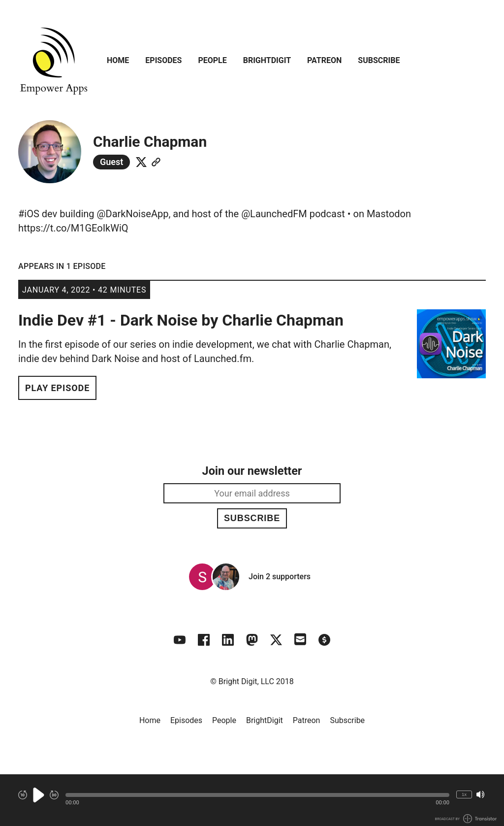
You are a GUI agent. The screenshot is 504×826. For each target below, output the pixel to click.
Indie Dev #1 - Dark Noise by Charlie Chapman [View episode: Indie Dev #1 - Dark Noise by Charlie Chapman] (181, 320)
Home (118, 60)
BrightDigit (267, 60)
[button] (257, 795)
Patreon (324, 60)
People (212, 60)
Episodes (163, 60)
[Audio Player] (252, 800)
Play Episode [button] (57, 388)
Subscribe (379, 60)
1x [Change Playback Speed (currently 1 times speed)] (464, 794)
